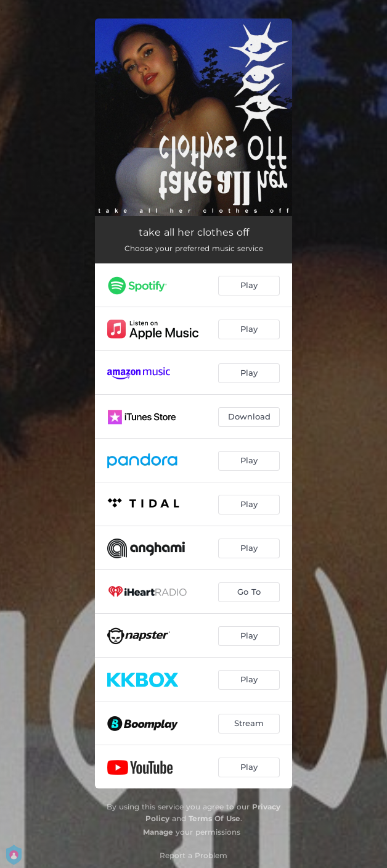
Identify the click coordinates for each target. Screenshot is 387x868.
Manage (158, 832)
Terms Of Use (214, 818)
